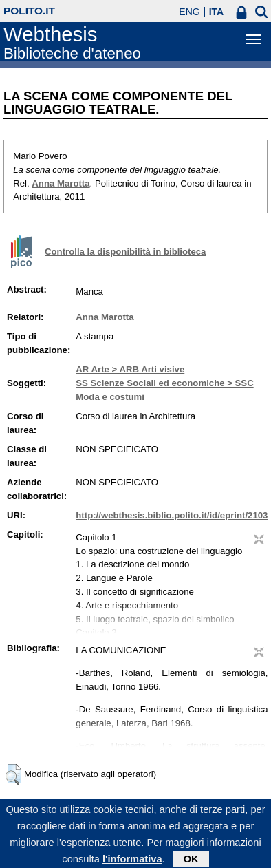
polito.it (29, 11)
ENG (189, 12)
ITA (217, 12)
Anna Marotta (61, 183)
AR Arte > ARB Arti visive (130, 369)
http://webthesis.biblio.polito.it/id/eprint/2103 (172, 515)
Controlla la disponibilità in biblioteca (125, 252)
